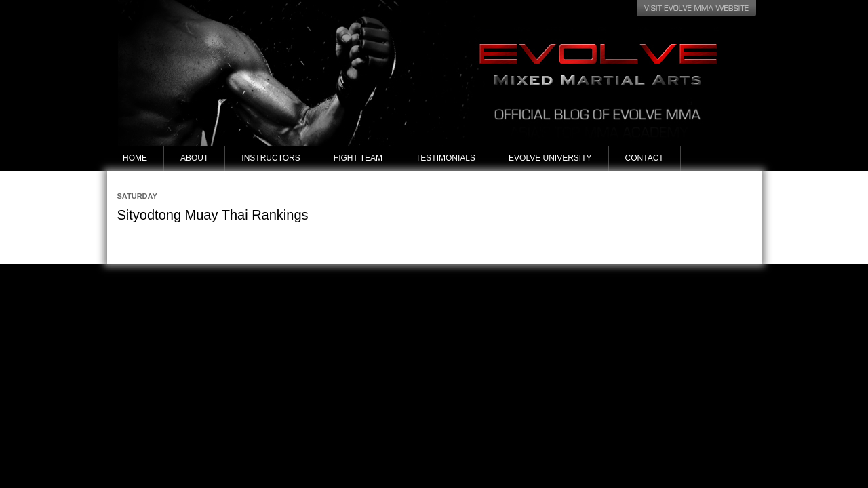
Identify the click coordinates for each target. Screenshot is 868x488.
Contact (645, 158)
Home (135, 158)
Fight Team (358, 158)
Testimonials (446, 158)
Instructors (271, 158)
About (194, 158)
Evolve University (550, 158)
